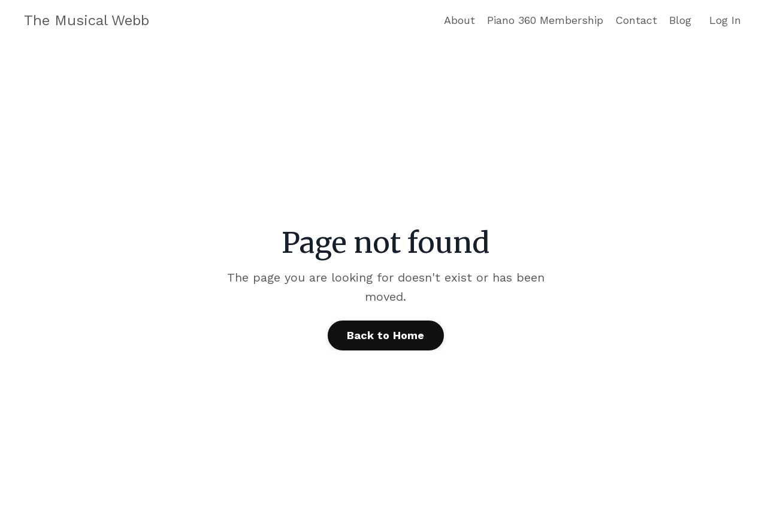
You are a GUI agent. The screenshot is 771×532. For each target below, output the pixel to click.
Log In (725, 20)
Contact (636, 20)
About (459, 20)
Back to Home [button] (386, 335)
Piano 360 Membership (545, 20)
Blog (680, 20)
